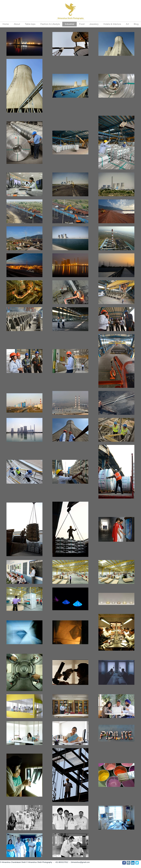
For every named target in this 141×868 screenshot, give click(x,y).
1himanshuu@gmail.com (80, 862)
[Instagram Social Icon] (128, 863)
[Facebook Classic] (124, 863)
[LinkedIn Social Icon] (133, 863)
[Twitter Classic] (137, 863)
